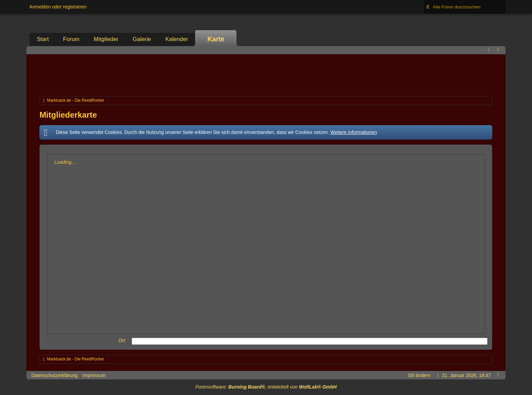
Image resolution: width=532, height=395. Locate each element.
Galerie (142, 39)
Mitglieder (106, 39)
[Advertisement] (266, 74)
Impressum (94, 375)
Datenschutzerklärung (54, 375)
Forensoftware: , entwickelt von (266, 387)
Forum (71, 39)
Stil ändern (419, 375)
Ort (122, 340)
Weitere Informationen (354, 132)
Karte (216, 39)
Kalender (177, 39)
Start (43, 39)
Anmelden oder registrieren (58, 7)
